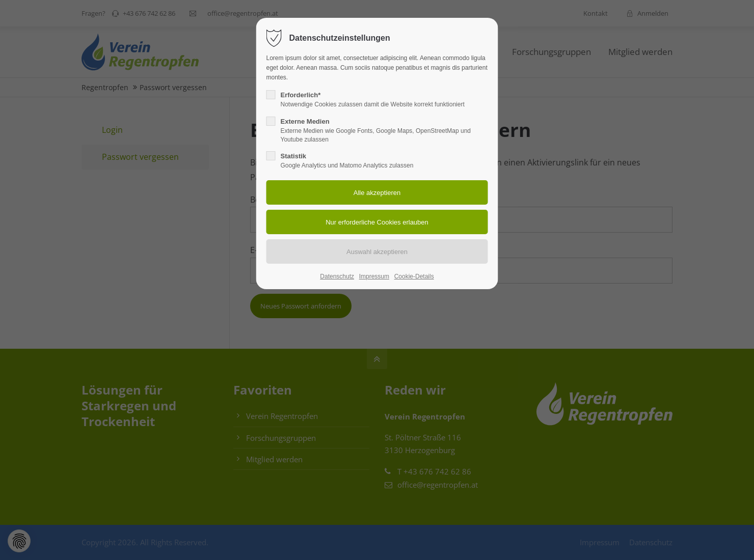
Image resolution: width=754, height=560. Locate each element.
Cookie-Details (414, 276)
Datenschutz (337, 276)
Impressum (374, 276)
